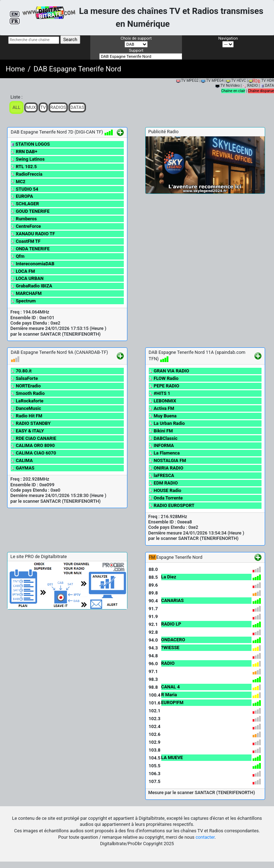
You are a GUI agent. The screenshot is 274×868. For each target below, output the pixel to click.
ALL (16, 107)
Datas (77, 107)
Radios (58, 107)
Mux (31, 107)
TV (43, 107)
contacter (205, 837)
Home (15, 69)
